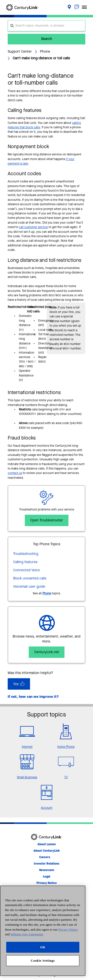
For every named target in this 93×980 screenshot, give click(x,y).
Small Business (27, 777)
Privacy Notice (68, 929)
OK (43, 947)
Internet (27, 747)
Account (47, 808)
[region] (43, 931)
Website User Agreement (27, 934)
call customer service (33, 227)
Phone (47, 594)
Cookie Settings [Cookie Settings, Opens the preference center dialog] (43, 961)
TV (66, 777)
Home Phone (66, 747)
